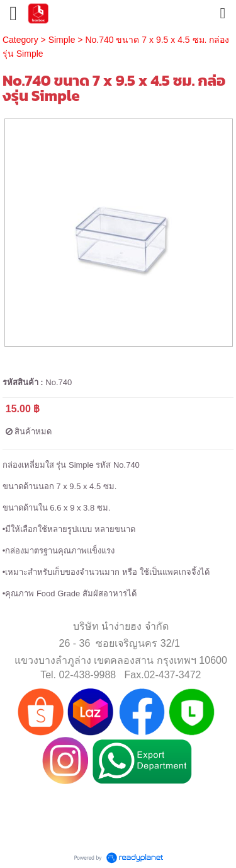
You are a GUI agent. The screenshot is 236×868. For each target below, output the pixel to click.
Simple (62, 40)
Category (20, 40)
